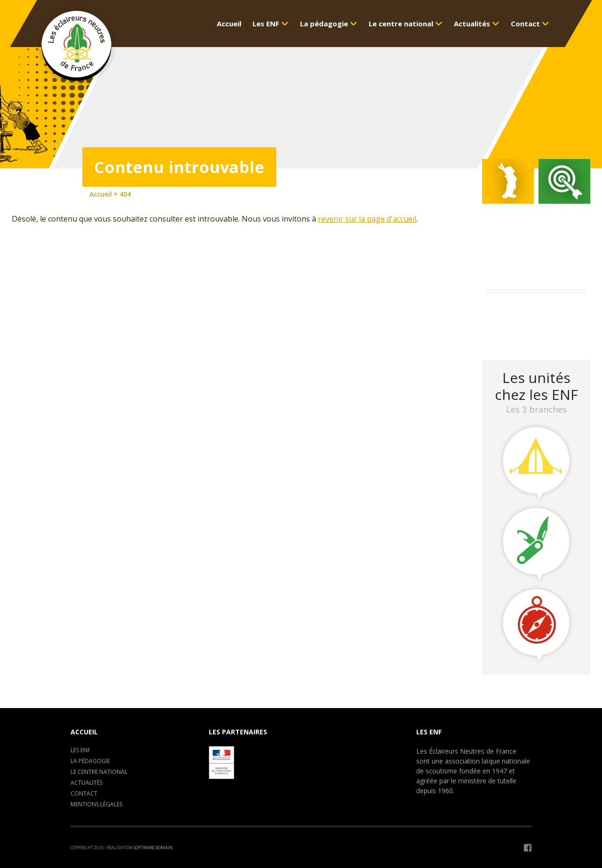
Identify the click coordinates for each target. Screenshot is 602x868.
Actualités (87, 783)
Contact (84, 793)
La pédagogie (90, 761)
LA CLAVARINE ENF (522, 334)
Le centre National (99, 772)
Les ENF (80, 750)
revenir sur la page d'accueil (367, 219)
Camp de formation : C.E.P (536, 322)
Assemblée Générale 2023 (534, 309)
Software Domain (153, 848)
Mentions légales (96, 804)
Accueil (84, 732)
